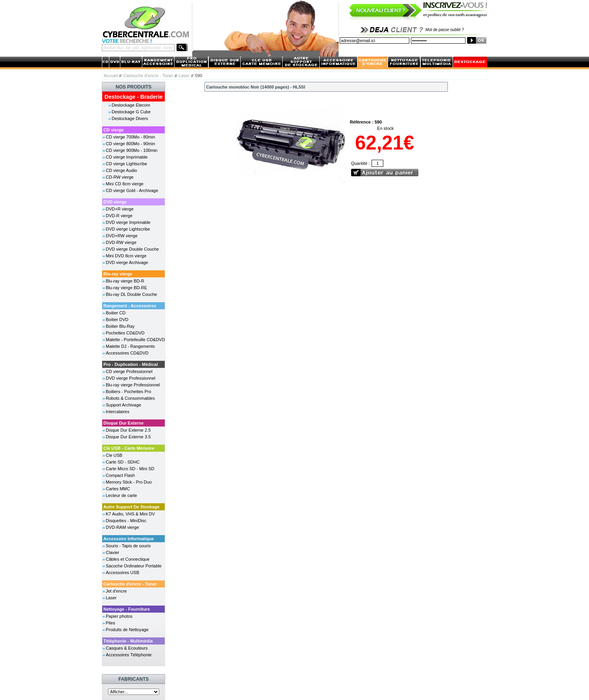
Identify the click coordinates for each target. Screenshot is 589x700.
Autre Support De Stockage (132, 507)
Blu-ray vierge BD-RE (126, 288)
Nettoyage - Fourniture (127, 609)
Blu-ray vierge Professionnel (133, 385)
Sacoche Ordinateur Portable (134, 566)
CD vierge (113, 130)
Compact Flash (120, 475)
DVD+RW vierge (122, 236)
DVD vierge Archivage (127, 262)
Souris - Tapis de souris (128, 546)
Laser (184, 76)
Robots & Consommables (130, 398)
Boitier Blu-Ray (120, 326)
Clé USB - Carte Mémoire (129, 448)
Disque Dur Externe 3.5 (128, 437)
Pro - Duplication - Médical (131, 364)
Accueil (111, 76)
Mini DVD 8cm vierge (126, 256)
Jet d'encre (116, 591)
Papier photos (119, 616)
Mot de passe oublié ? (445, 30)
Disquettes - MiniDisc (126, 521)
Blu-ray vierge (118, 274)
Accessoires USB (122, 573)
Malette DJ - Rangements (130, 346)
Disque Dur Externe (123, 423)
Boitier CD (116, 313)
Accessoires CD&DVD (127, 353)
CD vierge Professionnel (129, 371)
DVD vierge (115, 202)
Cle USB (114, 455)
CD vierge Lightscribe (126, 164)
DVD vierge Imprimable (128, 222)
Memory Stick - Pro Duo (129, 482)
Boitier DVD (117, 320)
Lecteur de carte (121, 495)
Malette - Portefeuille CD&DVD (135, 340)
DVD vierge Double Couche (132, 249)
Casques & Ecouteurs (127, 648)
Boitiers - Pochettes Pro (129, 392)
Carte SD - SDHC (123, 462)
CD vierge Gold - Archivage (132, 190)
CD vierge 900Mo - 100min (132, 150)
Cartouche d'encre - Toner (148, 76)
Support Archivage (123, 405)
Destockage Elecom (131, 105)
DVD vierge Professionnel (131, 378)
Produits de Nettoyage (127, 630)
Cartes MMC (118, 489)
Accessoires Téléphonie (129, 655)
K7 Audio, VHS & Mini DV (130, 514)
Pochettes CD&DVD (125, 333)
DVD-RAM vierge (122, 527)
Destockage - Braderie (134, 97)
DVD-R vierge (119, 216)
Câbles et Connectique (128, 559)
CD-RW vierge (120, 177)
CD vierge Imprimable (127, 157)
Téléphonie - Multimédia (128, 641)
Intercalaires (118, 412)
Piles (110, 623)
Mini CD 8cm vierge (125, 184)
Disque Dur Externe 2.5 (128, 430)
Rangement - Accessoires (130, 306)
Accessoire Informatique (129, 539)
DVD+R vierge (120, 209)
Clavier (112, 552)
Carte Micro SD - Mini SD (130, 469)
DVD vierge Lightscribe (128, 229)
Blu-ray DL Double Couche (131, 294)
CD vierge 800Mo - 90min (130, 144)
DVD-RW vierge (121, 242)
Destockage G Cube (131, 112)
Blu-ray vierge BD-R (125, 281)
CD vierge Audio (121, 170)
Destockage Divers (130, 118)
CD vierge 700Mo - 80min (130, 137)
